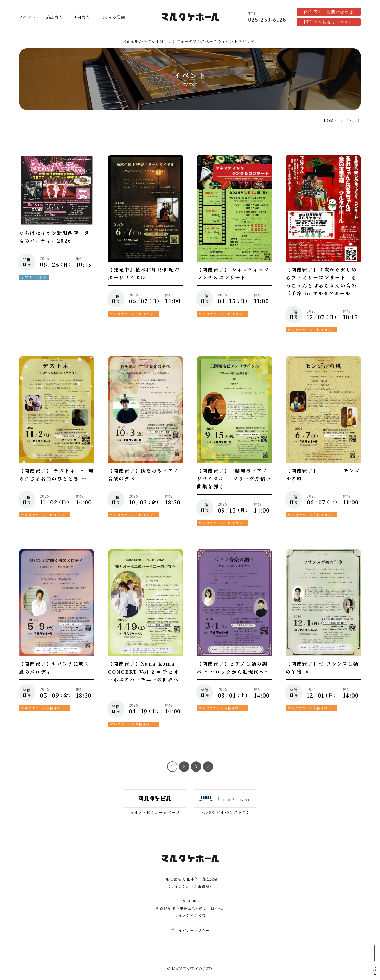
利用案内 (81, 17)
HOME (330, 121)
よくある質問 (113, 17)
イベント (27, 17)
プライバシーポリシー (190, 930)
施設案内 (54, 17)
